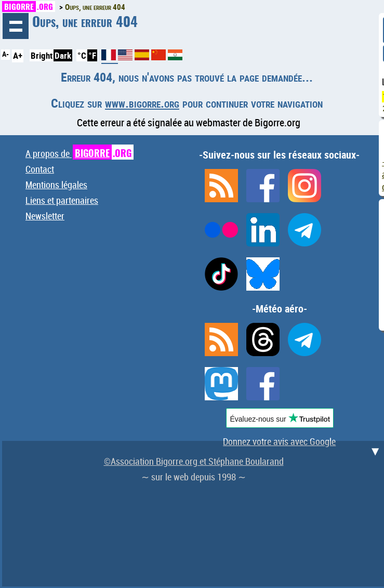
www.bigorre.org (142, 103)
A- (5, 54)
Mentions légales (56, 185)
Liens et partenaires (62, 200)
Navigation (16, 26)
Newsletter (45, 216)
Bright (42, 55)
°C (82, 55)
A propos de (80, 153)
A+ (18, 55)
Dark (63, 55)
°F (92, 55)
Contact (40, 169)
